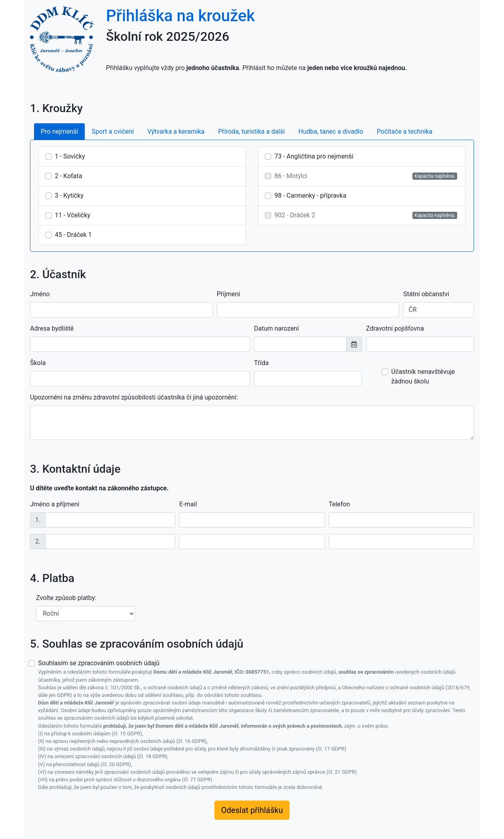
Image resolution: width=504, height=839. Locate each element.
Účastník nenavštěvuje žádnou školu (423, 376)
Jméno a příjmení (55, 504)
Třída (261, 363)
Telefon (339, 504)
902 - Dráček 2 (295, 215)
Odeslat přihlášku (252, 810)
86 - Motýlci (291, 176)
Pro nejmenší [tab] (59, 131)
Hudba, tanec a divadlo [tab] (331, 131)
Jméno (40, 294)
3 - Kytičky (69, 196)
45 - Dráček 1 (73, 235)
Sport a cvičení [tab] (113, 131)
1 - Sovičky (70, 156)
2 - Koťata (69, 176)
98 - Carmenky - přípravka (310, 196)
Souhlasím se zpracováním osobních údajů (256, 725)
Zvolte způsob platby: (66, 598)
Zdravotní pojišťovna (395, 328)
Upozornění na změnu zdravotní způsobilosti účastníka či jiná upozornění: (134, 397)
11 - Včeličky (73, 215)
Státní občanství (426, 294)
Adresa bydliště (52, 328)
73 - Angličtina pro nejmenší (314, 156)
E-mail (188, 504)
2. (38, 541)
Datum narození (276, 328)
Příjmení (229, 294)
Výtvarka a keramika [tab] (176, 131)
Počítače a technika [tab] (405, 131)
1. (38, 520)
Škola (38, 363)
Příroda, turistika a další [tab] (251, 131)
